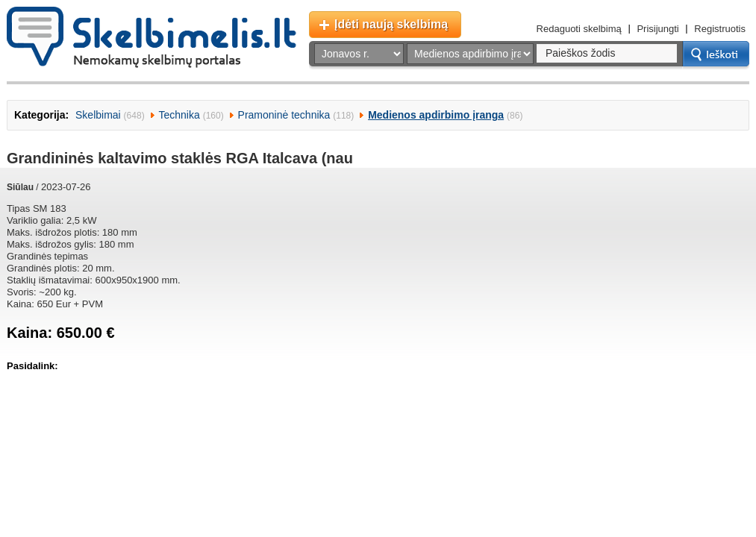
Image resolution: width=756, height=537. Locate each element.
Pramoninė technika (284, 115)
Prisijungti (657, 29)
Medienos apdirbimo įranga (436, 115)
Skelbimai (98, 115)
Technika (179, 115)
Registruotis (720, 29)
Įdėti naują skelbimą (391, 24)
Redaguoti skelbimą (579, 29)
